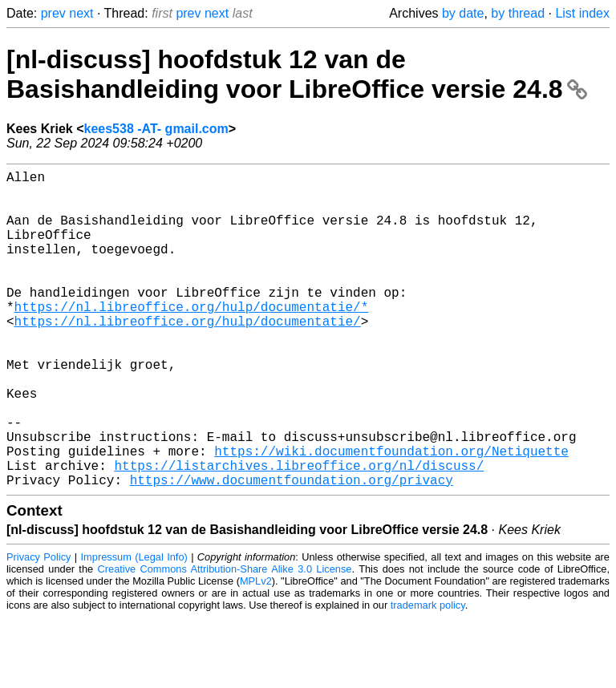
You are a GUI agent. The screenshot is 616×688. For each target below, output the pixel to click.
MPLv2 (256, 652)
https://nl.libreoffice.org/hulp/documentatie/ (188, 356)
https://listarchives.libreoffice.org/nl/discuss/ (299, 532)
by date (463, 13)
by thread (518, 13)
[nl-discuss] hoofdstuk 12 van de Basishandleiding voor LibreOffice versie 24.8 (297, 74)
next (81, 13)
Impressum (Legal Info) (134, 627)
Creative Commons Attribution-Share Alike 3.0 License (225, 639)
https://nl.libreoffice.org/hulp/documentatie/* (192, 338)
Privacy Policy (38, 627)
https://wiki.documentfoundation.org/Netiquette (391, 515)
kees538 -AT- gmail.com (156, 129)
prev (53, 13)
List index (582, 13)
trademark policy (428, 676)
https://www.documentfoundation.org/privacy (292, 550)
